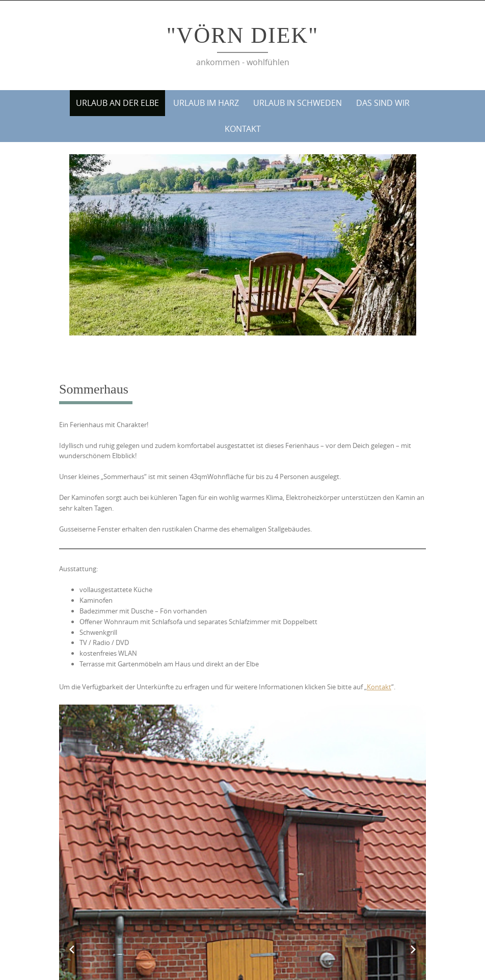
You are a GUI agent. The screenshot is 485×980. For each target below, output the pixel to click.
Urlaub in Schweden (298, 103)
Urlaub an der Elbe (117, 103)
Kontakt (243, 129)
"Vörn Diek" (243, 35)
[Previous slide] (72, 949)
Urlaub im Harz (206, 103)
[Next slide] (413, 949)
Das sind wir (383, 103)
